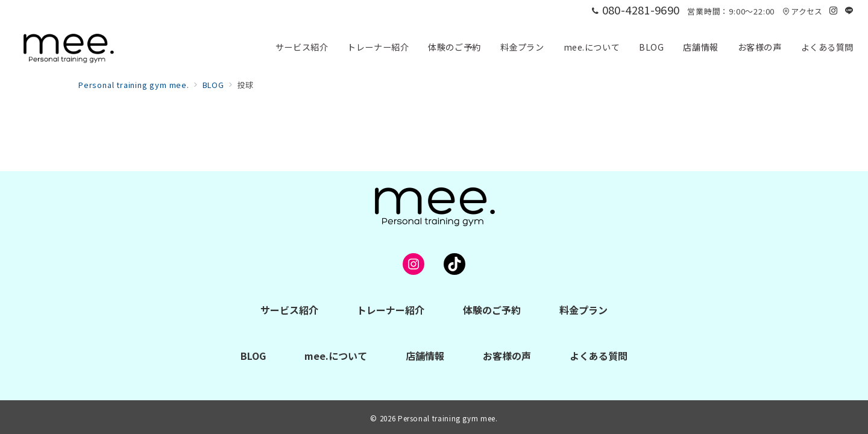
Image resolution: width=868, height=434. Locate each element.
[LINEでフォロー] (849, 11)
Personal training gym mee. (448, 418)
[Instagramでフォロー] (834, 11)
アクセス (802, 11)
